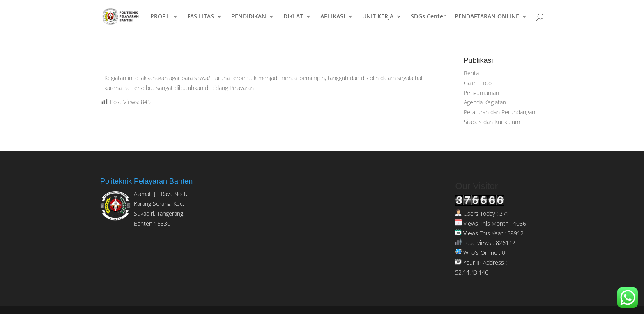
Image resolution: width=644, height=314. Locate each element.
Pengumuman (481, 93)
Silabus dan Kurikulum (492, 122)
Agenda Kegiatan (485, 102)
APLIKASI (333, 17)
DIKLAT (293, 17)
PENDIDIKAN (249, 17)
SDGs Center (428, 17)
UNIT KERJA (378, 17)
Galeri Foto (478, 83)
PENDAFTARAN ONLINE (487, 17)
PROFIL (160, 17)
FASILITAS (201, 17)
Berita (471, 73)
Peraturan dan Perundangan (499, 112)
